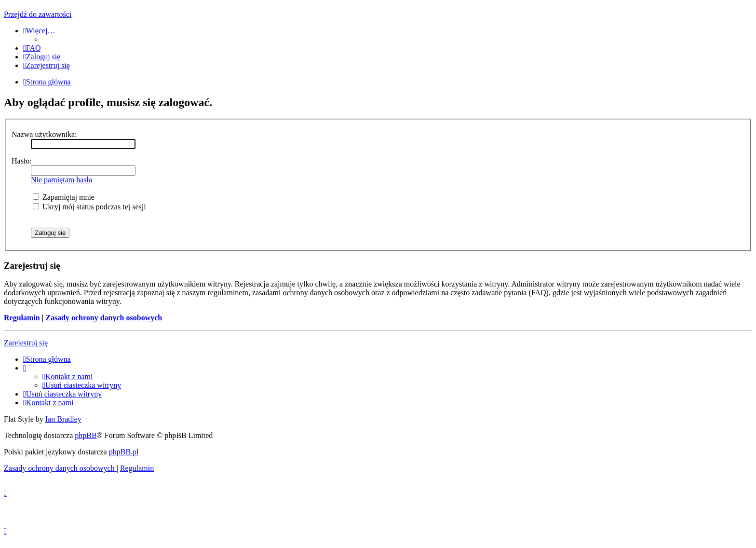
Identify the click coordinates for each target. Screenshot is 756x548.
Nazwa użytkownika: (44, 134)
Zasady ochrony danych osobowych (104, 318)
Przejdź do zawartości (38, 14)
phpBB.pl (124, 452)
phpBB (86, 435)
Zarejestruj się (26, 343)
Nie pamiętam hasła (61, 180)
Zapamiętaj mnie (64, 197)
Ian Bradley (63, 419)
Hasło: (22, 161)
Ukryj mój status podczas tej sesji (89, 207)
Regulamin (22, 318)
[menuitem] (32, 48)
